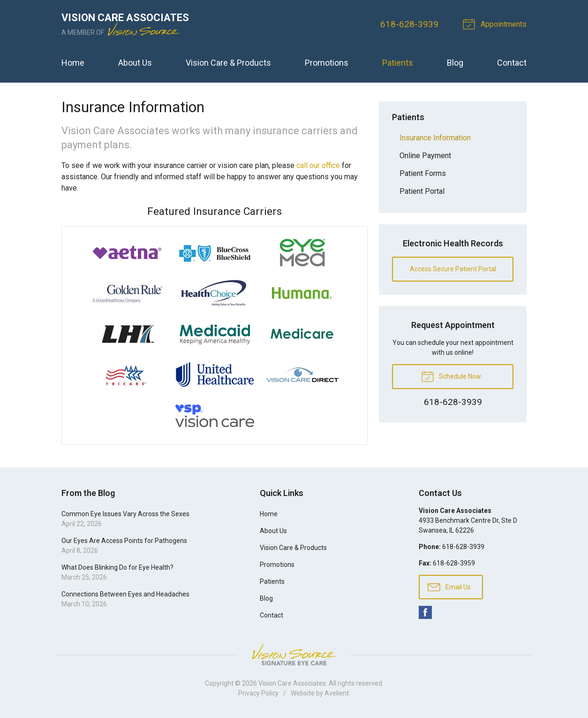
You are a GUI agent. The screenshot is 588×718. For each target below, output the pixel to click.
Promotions (327, 63)
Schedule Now (451, 376)
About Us (135, 63)
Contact (512, 63)
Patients (398, 63)
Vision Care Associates (292, 683)
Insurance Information (435, 138)
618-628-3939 (409, 24)
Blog (455, 63)
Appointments (496, 23)
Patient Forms (423, 173)
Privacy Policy (258, 693)
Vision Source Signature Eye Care (294, 654)
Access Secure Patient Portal (453, 269)
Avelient (337, 693)
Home (73, 63)
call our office (318, 165)
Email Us (449, 587)
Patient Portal (422, 191)
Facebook (425, 612)
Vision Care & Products (228, 63)
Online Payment (425, 156)
